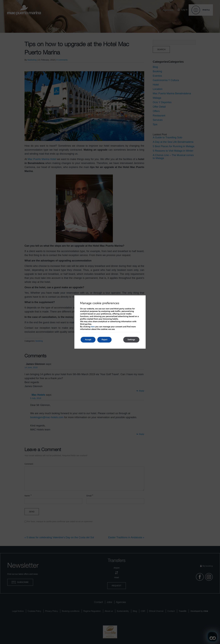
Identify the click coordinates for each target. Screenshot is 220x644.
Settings (131, 340)
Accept (88, 340)
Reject (104, 340)
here (93, 327)
